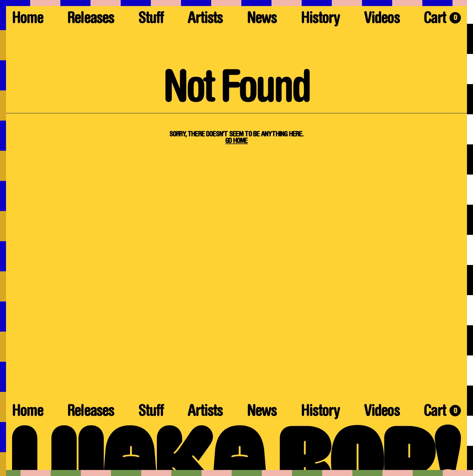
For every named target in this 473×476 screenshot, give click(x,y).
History (320, 19)
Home (28, 19)
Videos (382, 19)
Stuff (151, 19)
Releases (91, 19)
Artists (205, 19)
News (262, 19)
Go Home (237, 141)
